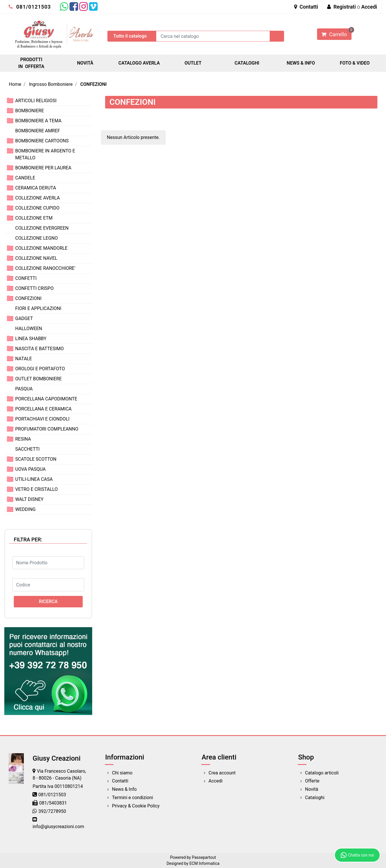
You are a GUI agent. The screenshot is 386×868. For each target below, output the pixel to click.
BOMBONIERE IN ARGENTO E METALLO (45, 154)
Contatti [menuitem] (120, 781)
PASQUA (24, 389)
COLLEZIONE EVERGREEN (42, 228)
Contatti (306, 7)
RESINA (23, 439)
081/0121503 (30, 7)
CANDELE (25, 178)
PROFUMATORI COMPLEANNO (47, 429)
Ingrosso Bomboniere (51, 84)
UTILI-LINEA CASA (34, 479)
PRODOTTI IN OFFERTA (31, 63)
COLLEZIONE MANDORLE (41, 248)
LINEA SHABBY (31, 339)
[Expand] (10, 100)
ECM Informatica (204, 863)
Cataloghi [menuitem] (315, 798)
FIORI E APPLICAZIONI (38, 308)
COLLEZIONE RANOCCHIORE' (45, 268)
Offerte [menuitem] (312, 781)
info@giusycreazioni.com (58, 827)
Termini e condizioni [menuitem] (133, 798)
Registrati (345, 7)
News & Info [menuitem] (124, 789)
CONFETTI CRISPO (34, 288)
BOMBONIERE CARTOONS (42, 141)
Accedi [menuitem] (216, 781)
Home (15, 84)
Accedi (369, 7)
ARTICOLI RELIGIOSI (36, 101)
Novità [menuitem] (312, 789)
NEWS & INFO (301, 63)
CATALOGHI (247, 63)
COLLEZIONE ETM (34, 218)
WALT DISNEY (29, 499)
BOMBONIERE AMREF (38, 131)
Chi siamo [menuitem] (122, 773)
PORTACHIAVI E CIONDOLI (42, 419)
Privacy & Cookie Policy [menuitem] (136, 806)
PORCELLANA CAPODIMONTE (46, 399)
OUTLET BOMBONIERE (38, 379)
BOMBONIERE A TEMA (38, 121)
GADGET (24, 318)
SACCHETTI (27, 449)
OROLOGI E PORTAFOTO (40, 369)
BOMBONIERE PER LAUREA (43, 168)
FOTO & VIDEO (355, 63)
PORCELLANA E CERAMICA (43, 409)
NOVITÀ (85, 63)
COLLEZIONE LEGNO (36, 238)
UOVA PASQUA (30, 469)
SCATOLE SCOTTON (36, 459)
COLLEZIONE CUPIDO (37, 208)
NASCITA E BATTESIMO (39, 349)
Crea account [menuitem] (222, 773)
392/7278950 (52, 811)
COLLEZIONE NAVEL (36, 258)
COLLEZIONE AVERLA (37, 198)
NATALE (24, 359)
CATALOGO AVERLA (139, 63)
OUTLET (193, 63)
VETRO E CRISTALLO (36, 489)
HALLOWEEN (29, 329)
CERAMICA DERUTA (36, 188)
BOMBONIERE (30, 111)
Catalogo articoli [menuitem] (322, 773)
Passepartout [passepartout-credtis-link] (204, 857)
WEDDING (25, 509)
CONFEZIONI (94, 84)
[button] (277, 36)
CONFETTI (26, 278)
